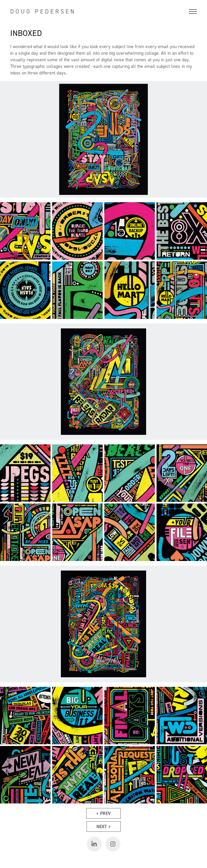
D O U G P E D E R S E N (42, 11)
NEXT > (104, 826)
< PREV (103, 813)
